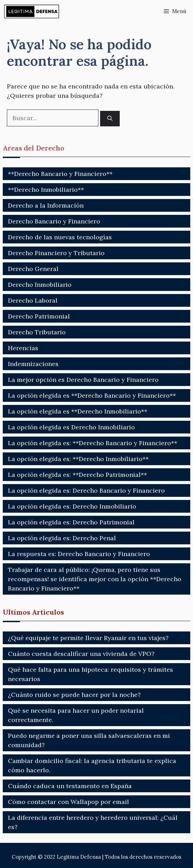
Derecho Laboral (33, 300)
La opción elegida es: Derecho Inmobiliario (72, 506)
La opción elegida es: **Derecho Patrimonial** (77, 475)
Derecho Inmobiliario (40, 285)
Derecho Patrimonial (39, 316)
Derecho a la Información (46, 205)
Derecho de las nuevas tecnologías (60, 237)
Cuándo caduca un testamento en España (70, 786)
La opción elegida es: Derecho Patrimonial (71, 522)
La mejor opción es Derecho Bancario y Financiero (83, 380)
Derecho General (33, 269)
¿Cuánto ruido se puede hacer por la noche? (74, 695)
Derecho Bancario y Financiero (54, 221)
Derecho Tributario (37, 332)
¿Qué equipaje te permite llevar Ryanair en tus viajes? (88, 638)
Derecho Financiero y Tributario (56, 253)
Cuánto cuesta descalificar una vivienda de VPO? (81, 654)
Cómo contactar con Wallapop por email (68, 802)
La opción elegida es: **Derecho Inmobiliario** (78, 459)
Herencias (23, 348)
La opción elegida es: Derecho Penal (62, 538)
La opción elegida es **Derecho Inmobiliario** (78, 411)
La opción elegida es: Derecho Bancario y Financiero (86, 490)
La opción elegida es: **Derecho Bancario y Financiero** (93, 443)
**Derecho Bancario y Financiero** (60, 174)
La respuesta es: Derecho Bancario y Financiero (79, 554)
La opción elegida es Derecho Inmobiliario (71, 427)
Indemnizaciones (33, 364)
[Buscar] (110, 119)
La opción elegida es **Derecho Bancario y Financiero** (92, 395)
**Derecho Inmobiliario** (46, 190)
